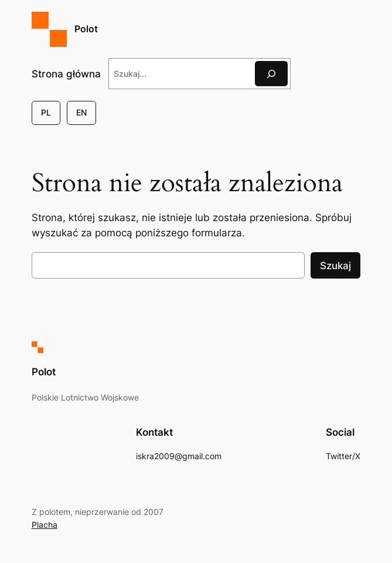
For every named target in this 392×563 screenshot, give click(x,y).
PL (46, 112)
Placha (45, 525)
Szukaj (335, 266)
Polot (86, 29)
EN (81, 112)
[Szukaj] (271, 74)
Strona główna (66, 74)
